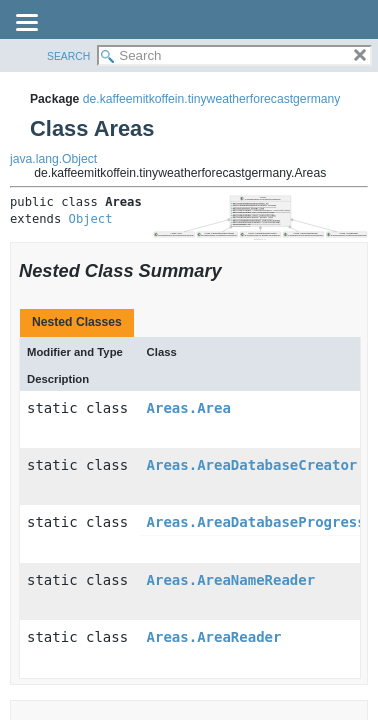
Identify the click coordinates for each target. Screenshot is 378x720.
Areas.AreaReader (214, 637)
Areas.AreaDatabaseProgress (256, 522)
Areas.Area (189, 408)
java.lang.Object (53, 159)
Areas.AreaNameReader (231, 580)
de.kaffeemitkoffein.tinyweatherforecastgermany (212, 99)
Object (91, 219)
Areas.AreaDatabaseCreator (252, 465)
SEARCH (68, 56)
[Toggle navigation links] (27, 24)
